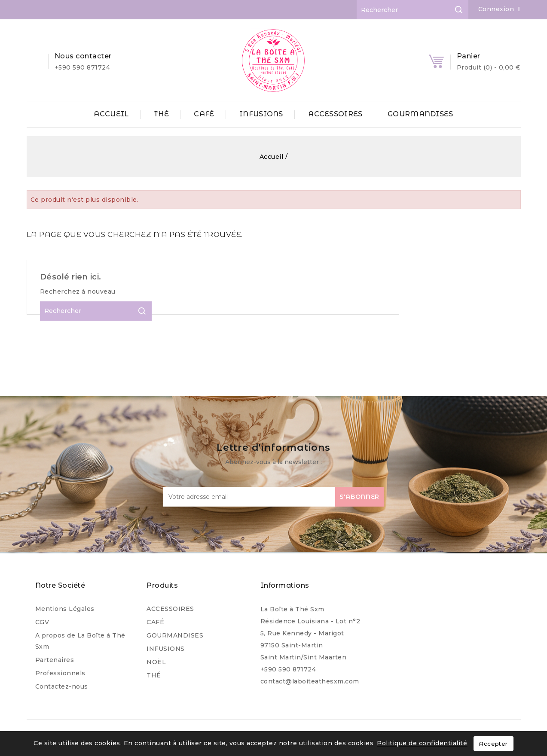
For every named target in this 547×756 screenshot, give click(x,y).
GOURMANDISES (420, 114)
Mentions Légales (65, 609)
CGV (42, 622)
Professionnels (60, 673)
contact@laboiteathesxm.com (310, 681)
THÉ (161, 114)
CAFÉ (204, 114)
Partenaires (55, 660)
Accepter (494, 744)
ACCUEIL (111, 114)
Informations (285, 585)
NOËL (156, 662)
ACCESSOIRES (335, 114)
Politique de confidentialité (422, 743)
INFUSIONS (261, 114)
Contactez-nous (62, 686)
